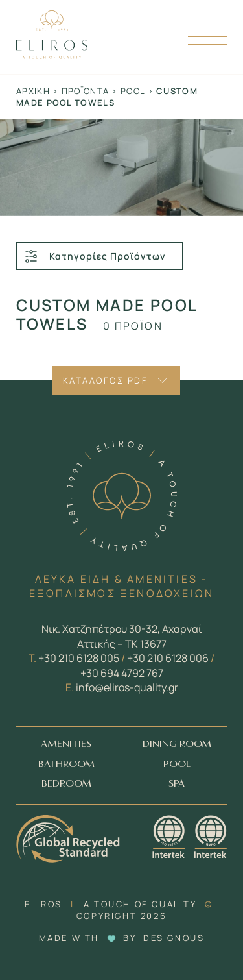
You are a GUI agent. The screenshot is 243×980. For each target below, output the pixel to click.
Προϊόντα (85, 91)
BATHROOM (66, 764)
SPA (177, 784)
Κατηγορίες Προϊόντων (95, 256)
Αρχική (33, 91)
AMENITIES (66, 744)
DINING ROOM (177, 744)
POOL (177, 764)
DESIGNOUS (174, 938)
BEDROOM (66, 784)
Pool (133, 91)
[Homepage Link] (52, 55)
